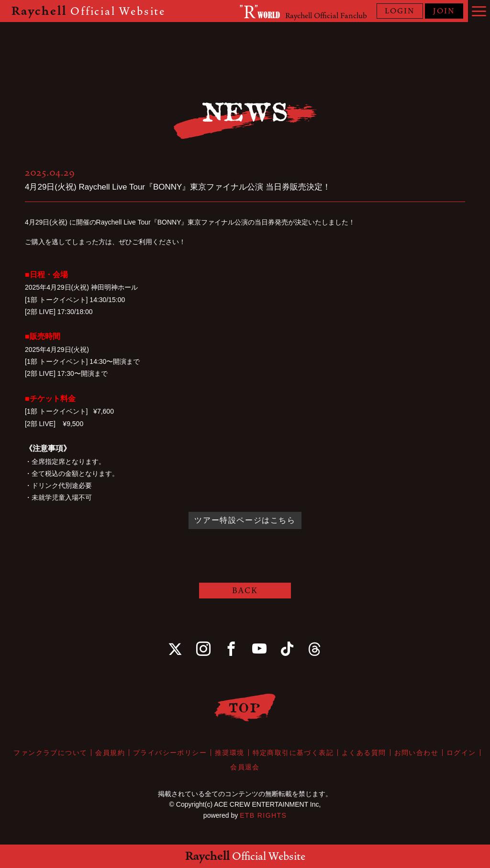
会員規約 (110, 753)
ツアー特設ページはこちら (245, 520)
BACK (245, 591)
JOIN (444, 11)
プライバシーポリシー (170, 753)
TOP (245, 707)
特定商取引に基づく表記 (293, 753)
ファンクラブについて (50, 753)
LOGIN (400, 11)
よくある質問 (364, 753)
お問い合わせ (416, 753)
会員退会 (245, 767)
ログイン (461, 753)
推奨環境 (230, 753)
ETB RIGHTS (263, 815)
